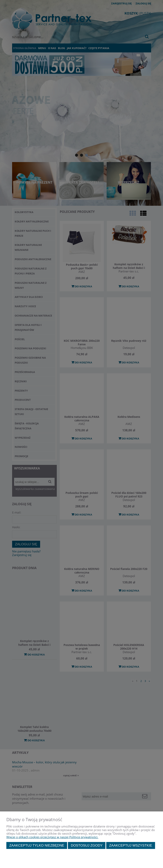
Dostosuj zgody (87, 845)
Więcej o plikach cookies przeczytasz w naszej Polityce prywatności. (52, 837)
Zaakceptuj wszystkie (131, 845)
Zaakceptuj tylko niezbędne (37, 845)
